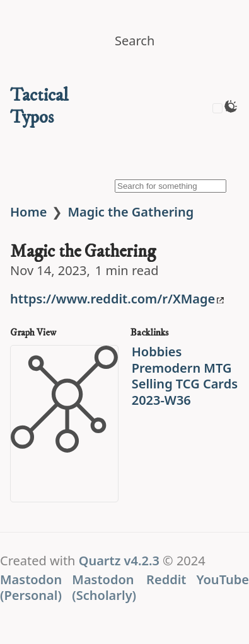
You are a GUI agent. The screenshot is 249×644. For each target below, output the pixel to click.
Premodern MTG (182, 368)
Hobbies (157, 352)
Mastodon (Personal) (31, 588)
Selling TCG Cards (185, 384)
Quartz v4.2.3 (119, 561)
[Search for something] (171, 186)
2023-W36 (161, 400)
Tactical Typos (39, 106)
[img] (171, 117)
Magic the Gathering (130, 212)
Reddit (166, 579)
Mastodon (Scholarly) (104, 588)
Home (28, 212)
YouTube (223, 579)
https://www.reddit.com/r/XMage (117, 299)
